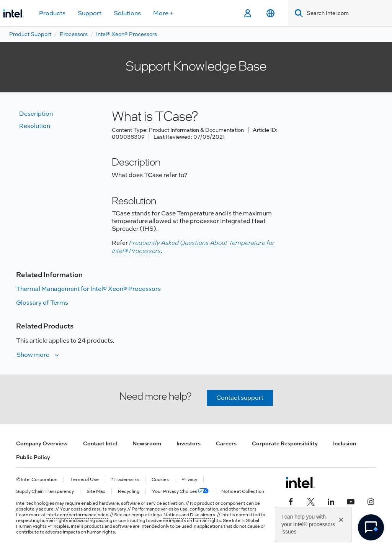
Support (90, 13)
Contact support (240, 398)
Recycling (129, 492)
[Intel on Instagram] (371, 501)
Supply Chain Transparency (45, 492)
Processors (74, 34)
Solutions (127, 13)
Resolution (35, 126)
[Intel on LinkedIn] (331, 501)
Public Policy (33, 457)
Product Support (30, 34)
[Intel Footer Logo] (300, 483)
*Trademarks (125, 480)
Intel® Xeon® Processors (127, 34)
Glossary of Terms (42, 303)
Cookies (160, 480)
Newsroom (147, 443)
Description (36, 114)
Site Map (96, 492)
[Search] (297, 13)
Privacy (189, 480)
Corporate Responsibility (285, 443)
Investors (189, 443)
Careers (226, 443)
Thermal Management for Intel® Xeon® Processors (88, 289)
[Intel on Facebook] (291, 501)
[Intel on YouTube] (351, 501)
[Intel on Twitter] (311, 501)
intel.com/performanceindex (77, 515)
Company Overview (42, 443)
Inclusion (345, 443)
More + (163, 13)
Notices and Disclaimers (189, 515)
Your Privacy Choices (180, 492)
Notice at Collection (243, 492)
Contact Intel (100, 443)
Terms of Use (84, 480)
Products (52, 13)
